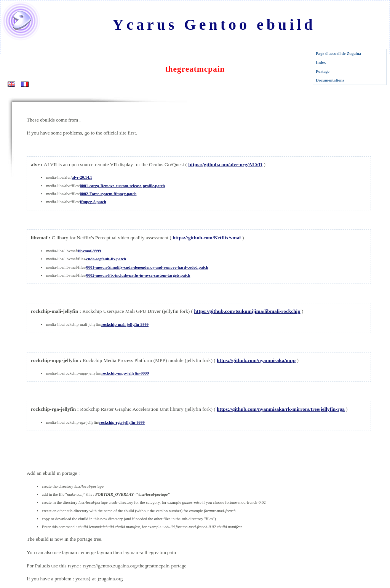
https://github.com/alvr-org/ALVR (225, 164)
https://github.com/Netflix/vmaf (207, 238)
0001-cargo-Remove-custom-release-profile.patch (122, 186)
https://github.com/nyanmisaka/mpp (256, 360)
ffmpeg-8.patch (93, 202)
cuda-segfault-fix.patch (106, 259)
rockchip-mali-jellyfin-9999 (125, 324)
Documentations (330, 80)
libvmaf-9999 (90, 251)
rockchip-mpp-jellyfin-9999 (125, 373)
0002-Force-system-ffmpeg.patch (108, 194)
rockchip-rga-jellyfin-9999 (122, 422)
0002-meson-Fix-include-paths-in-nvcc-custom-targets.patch (138, 275)
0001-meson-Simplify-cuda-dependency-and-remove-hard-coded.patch (147, 267)
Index (321, 62)
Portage (323, 71)
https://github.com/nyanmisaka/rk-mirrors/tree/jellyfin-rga (281, 409)
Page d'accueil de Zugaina (338, 54)
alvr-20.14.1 (82, 177)
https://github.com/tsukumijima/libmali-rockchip (247, 311)
